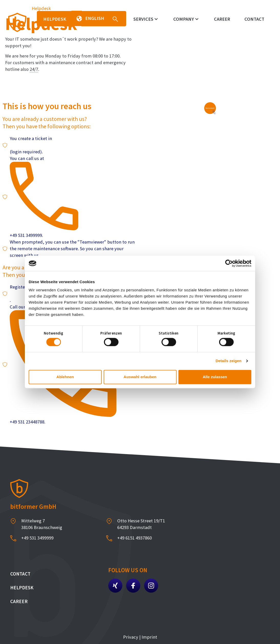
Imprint (149, 637)
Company (186, 19)
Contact (254, 19)
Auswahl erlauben (140, 377)
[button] (77, 18)
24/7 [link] (34, 69)
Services (146, 19)
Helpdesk (22, 588)
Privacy (131, 637)
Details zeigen (228, 361)
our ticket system (28, 145)
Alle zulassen (215, 377)
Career (222, 19)
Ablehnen (65, 377)
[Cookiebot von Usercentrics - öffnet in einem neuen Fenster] (229, 263)
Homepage (16, 8)
